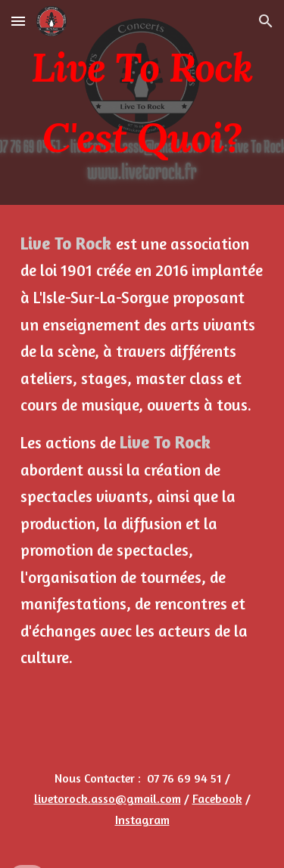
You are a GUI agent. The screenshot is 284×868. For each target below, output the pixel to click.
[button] (18, 21)
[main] (142, 102)
